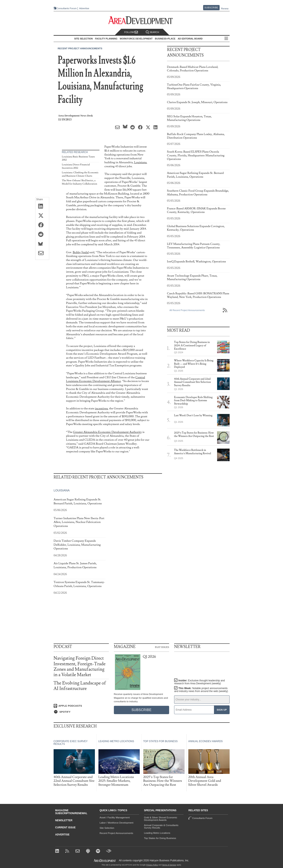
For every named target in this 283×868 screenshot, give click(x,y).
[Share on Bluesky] (42, 244)
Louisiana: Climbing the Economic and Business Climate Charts (80, 174)
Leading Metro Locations (157, 833)
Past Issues (162, 647)
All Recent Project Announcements (187, 310)
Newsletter (64, 820)
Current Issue (65, 828)
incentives (101, 408)
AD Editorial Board (190, 39)
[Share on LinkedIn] (42, 206)
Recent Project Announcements (80, 48)
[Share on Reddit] (42, 235)
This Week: (201, 690)
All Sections (226, 39)
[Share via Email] (42, 253)
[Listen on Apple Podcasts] (81, 706)
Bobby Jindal (81, 252)
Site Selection (107, 828)
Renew (225, 9)
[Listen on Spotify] (81, 712)
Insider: (199, 682)
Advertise (84, 8)
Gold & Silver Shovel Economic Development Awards (161, 819)
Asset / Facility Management (115, 817)
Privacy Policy (152, 865)
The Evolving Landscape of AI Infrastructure (80, 686)
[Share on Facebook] (42, 225)
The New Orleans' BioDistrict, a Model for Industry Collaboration (80, 182)
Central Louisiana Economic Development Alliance (106, 379)
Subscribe (211, 8)
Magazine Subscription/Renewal (71, 812)
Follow (131, 32)
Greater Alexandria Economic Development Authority (107, 432)
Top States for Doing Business (160, 838)
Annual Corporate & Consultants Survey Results (161, 826)
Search (152, 32)
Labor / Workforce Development (117, 823)
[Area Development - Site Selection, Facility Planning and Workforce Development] (141, 20)
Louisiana (140, 162)
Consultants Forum (67, 8)
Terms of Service (169, 865)
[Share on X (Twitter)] (42, 216)
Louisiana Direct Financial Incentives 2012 (76, 166)
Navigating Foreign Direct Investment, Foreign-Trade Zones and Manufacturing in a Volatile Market (80, 667)
